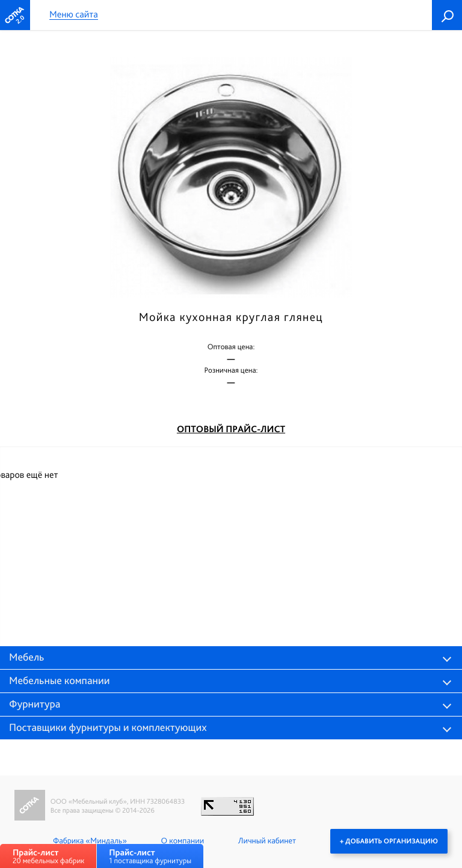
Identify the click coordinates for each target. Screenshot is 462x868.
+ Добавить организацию (389, 841)
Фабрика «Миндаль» (90, 841)
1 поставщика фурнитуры (150, 856)
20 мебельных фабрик (48, 856)
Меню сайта (74, 15)
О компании (183, 841)
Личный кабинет (267, 841)
